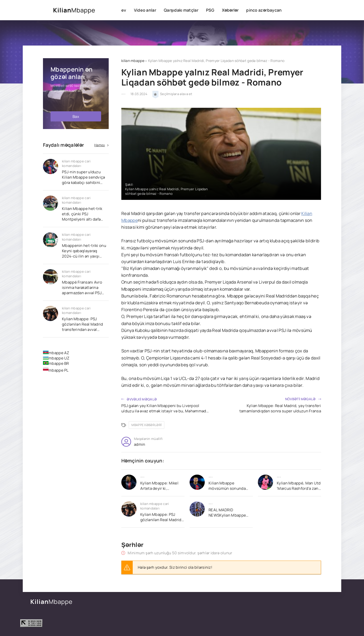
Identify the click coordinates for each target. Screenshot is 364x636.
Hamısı (100, 145)
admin (140, 444)
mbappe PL (56, 370)
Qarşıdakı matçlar (181, 10)
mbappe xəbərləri (146, 425)
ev (124, 10)
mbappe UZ (56, 358)
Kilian (74, 10)
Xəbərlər (230, 10)
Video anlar (145, 10)
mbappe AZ (56, 353)
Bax (76, 116)
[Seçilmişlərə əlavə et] (155, 94)
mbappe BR (56, 363)
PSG (210, 10)
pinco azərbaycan (264, 10)
